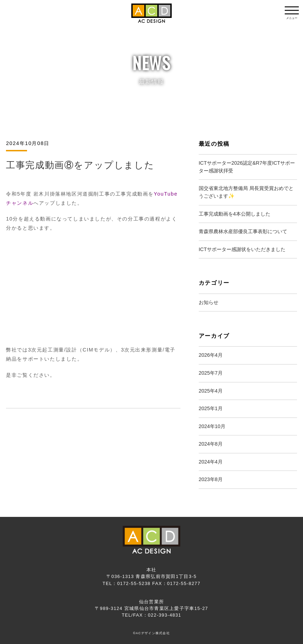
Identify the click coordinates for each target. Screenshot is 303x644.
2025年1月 (211, 408)
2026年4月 (211, 355)
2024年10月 (212, 426)
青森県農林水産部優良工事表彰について (243, 231)
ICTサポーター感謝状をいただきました (242, 249)
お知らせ (209, 302)
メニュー (292, 15)
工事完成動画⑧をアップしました (80, 165)
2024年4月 (211, 462)
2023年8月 (211, 479)
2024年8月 (211, 444)
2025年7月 (211, 373)
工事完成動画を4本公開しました (235, 214)
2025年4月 (211, 391)
